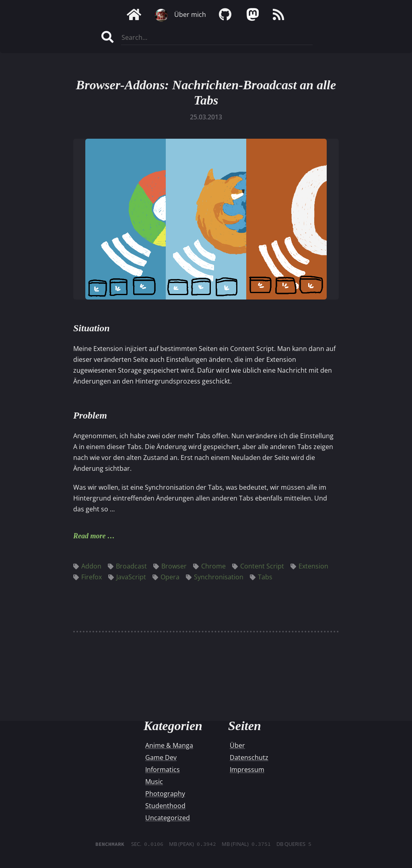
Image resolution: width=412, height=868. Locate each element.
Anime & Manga (169, 745)
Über (237, 745)
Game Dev (161, 757)
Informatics (163, 770)
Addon (87, 566)
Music (154, 782)
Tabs (261, 577)
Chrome (209, 566)
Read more (90, 536)
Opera (166, 577)
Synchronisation (215, 577)
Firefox (88, 577)
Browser (170, 566)
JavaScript (127, 577)
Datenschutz (249, 757)
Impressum (247, 770)
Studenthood (165, 806)
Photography (165, 794)
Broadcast (127, 566)
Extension (309, 566)
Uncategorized (168, 818)
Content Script (258, 566)
